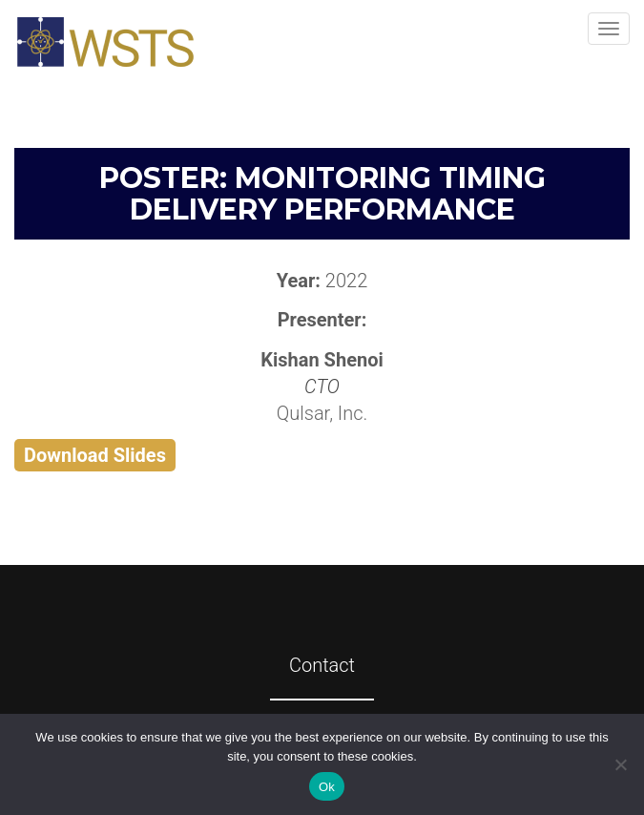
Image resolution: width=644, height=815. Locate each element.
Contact (322, 665)
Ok (327, 787)
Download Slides (95, 455)
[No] (620, 764)
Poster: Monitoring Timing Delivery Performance (322, 194)
